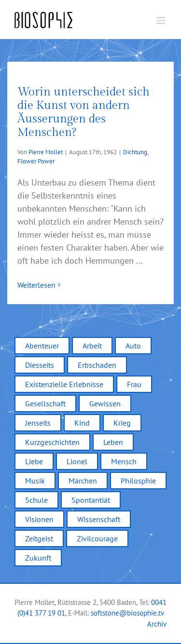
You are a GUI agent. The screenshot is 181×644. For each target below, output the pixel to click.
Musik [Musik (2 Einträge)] (35, 481)
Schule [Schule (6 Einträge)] (36, 500)
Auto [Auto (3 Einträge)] (133, 346)
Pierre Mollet (46, 152)
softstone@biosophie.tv (127, 613)
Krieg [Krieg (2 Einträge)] (122, 423)
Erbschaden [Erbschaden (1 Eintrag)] (97, 365)
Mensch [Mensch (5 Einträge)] (124, 461)
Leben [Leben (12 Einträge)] (113, 442)
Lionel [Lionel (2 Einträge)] (77, 461)
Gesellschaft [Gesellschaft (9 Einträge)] (45, 403)
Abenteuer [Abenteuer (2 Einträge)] (42, 346)
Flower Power (36, 161)
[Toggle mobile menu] (161, 20)
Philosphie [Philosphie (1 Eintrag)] (138, 481)
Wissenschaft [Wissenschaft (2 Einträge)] (99, 519)
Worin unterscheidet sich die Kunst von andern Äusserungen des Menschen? (84, 112)
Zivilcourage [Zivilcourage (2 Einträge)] (97, 538)
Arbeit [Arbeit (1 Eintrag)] (92, 346)
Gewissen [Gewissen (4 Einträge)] (105, 403)
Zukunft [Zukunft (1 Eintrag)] (38, 558)
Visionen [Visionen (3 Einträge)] (39, 519)
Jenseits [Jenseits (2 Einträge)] (38, 423)
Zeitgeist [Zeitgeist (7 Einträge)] (39, 538)
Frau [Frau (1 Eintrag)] (134, 384)
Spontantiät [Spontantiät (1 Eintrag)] (91, 500)
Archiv (157, 624)
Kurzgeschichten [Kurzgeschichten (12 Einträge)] (52, 442)
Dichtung (135, 152)
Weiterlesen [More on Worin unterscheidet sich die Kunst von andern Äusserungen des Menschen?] (36, 285)
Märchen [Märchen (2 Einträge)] (83, 481)
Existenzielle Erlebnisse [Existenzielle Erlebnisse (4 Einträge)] (64, 384)
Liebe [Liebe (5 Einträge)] (34, 461)
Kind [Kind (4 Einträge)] (82, 423)
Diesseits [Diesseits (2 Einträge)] (40, 365)
